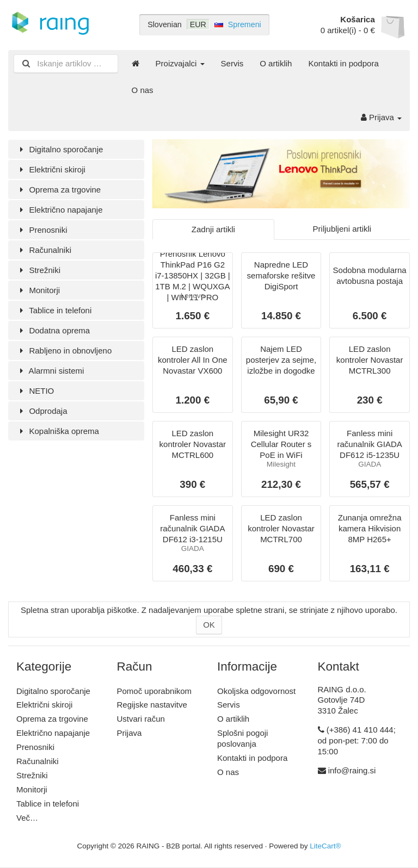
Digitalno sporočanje (60, 149)
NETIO (35, 391)
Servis (232, 63)
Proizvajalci (180, 63)
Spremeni (245, 24)
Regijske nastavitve (152, 705)
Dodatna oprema (53, 330)
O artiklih (276, 63)
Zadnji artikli (213, 229)
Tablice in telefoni (54, 310)
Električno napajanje (60, 210)
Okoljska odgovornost (256, 691)
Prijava (381, 117)
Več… (27, 818)
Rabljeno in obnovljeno (64, 351)
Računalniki (44, 250)
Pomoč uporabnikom (155, 691)
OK (209, 625)
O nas (143, 90)
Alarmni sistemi (50, 371)
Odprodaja (42, 411)
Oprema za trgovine (59, 190)
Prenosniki (42, 230)
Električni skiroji (51, 169)
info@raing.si (352, 770)
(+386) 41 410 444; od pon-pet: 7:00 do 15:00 (357, 740)
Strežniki (38, 270)
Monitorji (38, 290)
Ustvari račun (141, 719)
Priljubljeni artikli (342, 229)
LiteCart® (325, 846)
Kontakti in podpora (343, 63)
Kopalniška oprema (58, 431)
